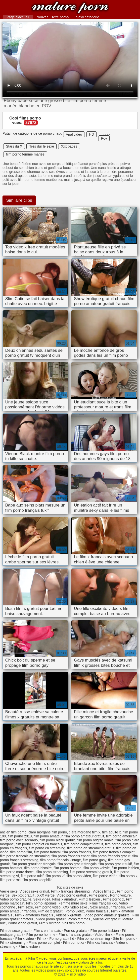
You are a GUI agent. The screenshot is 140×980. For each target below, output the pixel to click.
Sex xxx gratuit (23, 895)
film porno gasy (94, 860)
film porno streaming (52, 872)
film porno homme (68, 868)
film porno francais (77, 852)
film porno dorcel (118, 844)
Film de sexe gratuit (15, 931)
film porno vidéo (105, 876)
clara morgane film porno (48, 832)
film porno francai (47, 852)
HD (92, 134)
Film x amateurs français (35, 915)
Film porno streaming (93, 939)
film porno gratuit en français (34, 864)
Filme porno (98, 895)
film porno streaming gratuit (91, 872)
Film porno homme (41, 935)
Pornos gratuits (76, 931)
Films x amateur (65, 899)
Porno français (97, 911)
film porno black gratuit (57, 840)
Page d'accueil (18, 17)
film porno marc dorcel (17, 872)
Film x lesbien (90, 899)
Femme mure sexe (73, 903)
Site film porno (124, 939)
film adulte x (112, 832)
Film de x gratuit (51, 911)
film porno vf (55, 876)
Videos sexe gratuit (34, 891)
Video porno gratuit (51, 919)
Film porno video (48, 907)
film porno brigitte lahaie (95, 840)
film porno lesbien (125, 868)
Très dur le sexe (42, 146)
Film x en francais (47, 931)
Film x (42, 939)
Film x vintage (49, 923)
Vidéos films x (104, 891)
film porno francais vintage (61, 860)
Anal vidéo (74, 134)
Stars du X (14, 146)
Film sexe (25, 907)
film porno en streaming (47, 848)
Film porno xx (74, 942)
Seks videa (42, 899)
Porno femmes (79, 919)
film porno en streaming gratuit (91, 848)
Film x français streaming (71, 891)
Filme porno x (114, 899)
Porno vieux (75, 911)
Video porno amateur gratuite (108, 915)
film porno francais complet (114, 852)
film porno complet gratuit (84, 844)
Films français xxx (103, 903)
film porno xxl (10, 880)
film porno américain (122, 836)
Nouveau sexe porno (53, 17)
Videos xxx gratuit (107, 919)
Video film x (104, 935)
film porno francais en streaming (25, 856)
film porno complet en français (39, 844)
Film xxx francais (100, 942)
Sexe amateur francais (107, 907)
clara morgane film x (85, 832)
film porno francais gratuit (111, 856)
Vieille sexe (9, 891)
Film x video (24, 939)
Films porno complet (44, 942)
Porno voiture (120, 895)
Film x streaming (13, 942)
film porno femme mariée (25, 154)
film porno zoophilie (37, 880)
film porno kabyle (96, 868)
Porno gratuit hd (62, 939)
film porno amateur (48, 836)
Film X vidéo (70, 8)
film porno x (128, 876)
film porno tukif (32, 876)
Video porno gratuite (16, 899)
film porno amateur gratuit (84, 836)
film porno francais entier (70, 856)
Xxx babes (69, 146)
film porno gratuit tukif (115, 864)
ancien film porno (13, 832)
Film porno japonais (41, 903)
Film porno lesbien (104, 931)
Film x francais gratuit (75, 935)
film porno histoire (38, 868)
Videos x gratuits (69, 915)
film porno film (21, 852)
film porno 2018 (20, 836)
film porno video (79, 876)
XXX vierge (46, 895)
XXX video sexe (75, 907)
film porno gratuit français (77, 864)
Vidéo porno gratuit (72, 895)
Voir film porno (73, 923)
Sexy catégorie (88, 17)
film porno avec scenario (19, 840)
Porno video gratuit (22, 923)
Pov (104, 138)
